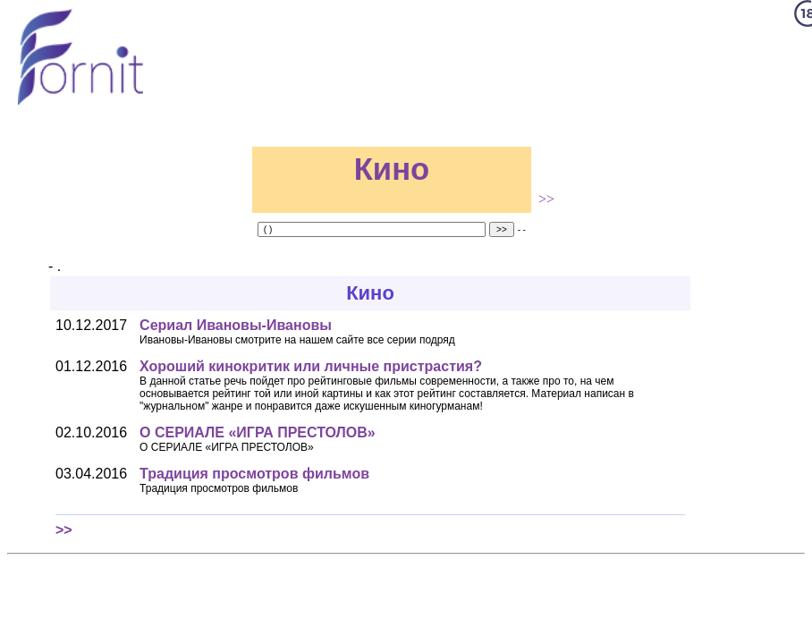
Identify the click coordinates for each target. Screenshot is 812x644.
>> (546, 199)
